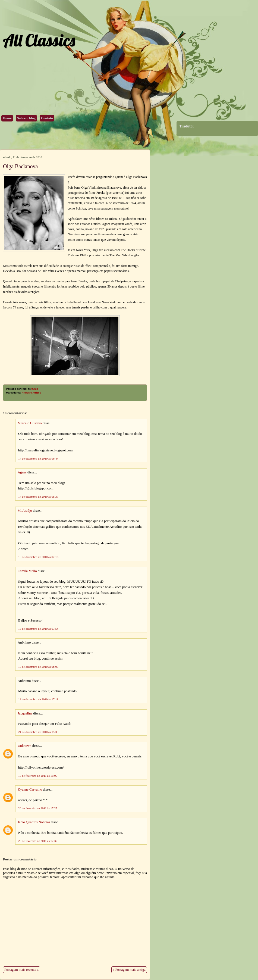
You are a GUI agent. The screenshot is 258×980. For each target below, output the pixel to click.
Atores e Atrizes (31, 393)
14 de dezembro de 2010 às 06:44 (38, 458)
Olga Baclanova (20, 166)
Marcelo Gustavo (30, 423)
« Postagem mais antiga (129, 970)
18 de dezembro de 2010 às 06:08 (38, 667)
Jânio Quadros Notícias (34, 822)
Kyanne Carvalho (30, 789)
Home (7, 118)
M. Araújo (25, 511)
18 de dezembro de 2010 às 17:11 (38, 699)
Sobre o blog (26, 118)
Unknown (24, 746)
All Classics (39, 40)
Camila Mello (27, 571)
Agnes (22, 472)
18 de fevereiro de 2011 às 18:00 (38, 776)
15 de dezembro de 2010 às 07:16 (38, 557)
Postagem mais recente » (22, 970)
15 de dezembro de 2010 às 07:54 (38, 629)
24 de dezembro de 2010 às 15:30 (38, 732)
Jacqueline (25, 713)
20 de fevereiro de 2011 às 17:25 (38, 808)
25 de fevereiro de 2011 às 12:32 (38, 841)
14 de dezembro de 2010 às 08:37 (38, 497)
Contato (47, 118)
